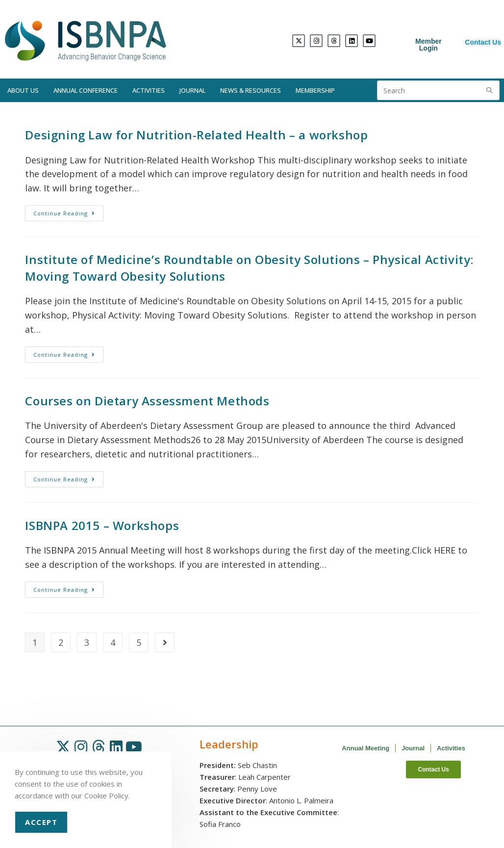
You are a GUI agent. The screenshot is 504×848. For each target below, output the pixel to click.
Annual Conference (86, 90)
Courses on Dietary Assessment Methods (147, 401)
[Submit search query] (490, 90)
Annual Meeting (365, 748)
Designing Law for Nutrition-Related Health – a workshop (196, 135)
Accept (41, 822)
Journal (192, 90)
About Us (23, 90)
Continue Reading (68, 211)
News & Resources (251, 90)
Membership (315, 90)
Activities (149, 90)
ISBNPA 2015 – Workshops (102, 525)
